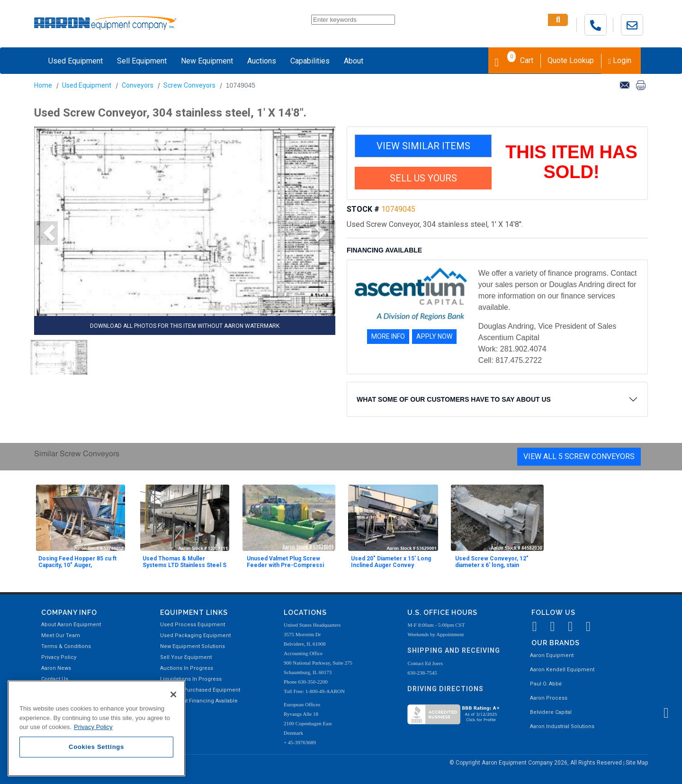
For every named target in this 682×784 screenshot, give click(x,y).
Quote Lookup (571, 60)
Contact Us (55, 679)
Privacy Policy (59, 657)
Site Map (637, 763)
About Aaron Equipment (71, 625)
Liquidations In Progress (191, 679)
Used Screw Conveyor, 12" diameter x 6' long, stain (492, 562)
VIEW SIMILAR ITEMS (423, 146)
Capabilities (310, 61)
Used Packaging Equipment (195, 635)
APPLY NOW (434, 336)
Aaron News (56, 668)
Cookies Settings (96, 747)
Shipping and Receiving (454, 650)
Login (620, 60)
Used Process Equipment (193, 625)
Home (43, 85)
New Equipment (207, 61)
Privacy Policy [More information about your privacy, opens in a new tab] (93, 727)
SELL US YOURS (423, 178)
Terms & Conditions (66, 646)
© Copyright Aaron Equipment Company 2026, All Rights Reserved (536, 763)
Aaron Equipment (552, 655)
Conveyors (138, 85)
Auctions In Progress (187, 668)
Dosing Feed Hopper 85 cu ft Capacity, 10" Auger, (77, 562)
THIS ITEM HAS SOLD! (571, 162)
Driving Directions (445, 689)
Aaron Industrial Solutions (562, 726)
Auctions (262, 61)
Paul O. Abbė (546, 684)
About (354, 61)
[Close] (173, 694)
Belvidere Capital (551, 712)
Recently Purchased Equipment (200, 690)
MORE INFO (388, 336)
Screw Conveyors (189, 85)
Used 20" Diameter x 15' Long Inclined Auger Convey (391, 562)
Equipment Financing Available (199, 701)
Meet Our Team (61, 635)
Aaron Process (549, 698)
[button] (46, 233)
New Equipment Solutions (193, 646)
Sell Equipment (142, 61)
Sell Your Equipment (186, 657)
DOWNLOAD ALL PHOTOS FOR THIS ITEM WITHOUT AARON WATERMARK (185, 326)
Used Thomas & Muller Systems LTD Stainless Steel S (184, 562)
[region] (96, 728)
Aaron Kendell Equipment (562, 670)
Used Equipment (76, 61)
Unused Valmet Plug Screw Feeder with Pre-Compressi (285, 562)
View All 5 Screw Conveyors (579, 456)
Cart (514, 60)
